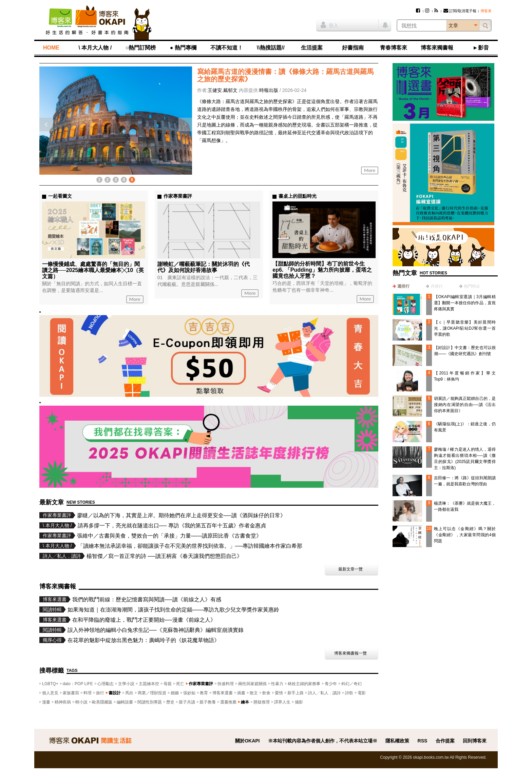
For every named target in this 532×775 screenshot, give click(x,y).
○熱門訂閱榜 (141, 48)
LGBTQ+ (50, 684)
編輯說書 (125, 702)
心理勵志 (106, 684)
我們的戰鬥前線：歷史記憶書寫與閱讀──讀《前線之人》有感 (147, 599)
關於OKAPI (247, 741)
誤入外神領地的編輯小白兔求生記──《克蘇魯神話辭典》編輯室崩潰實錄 (156, 630)
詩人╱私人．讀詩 (324, 693)
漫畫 (46, 702)
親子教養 (208, 702)
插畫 (241, 693)
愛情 (279, 693)
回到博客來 (475, 741)
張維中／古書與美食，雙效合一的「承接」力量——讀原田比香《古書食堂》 (169, 536)
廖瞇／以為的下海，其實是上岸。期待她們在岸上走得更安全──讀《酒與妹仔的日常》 (181, 515)
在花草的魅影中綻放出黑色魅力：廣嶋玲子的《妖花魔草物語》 (144, 640)
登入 (329, 25)
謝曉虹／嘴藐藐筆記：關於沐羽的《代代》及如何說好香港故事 (204, 267)
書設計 (115, 693)
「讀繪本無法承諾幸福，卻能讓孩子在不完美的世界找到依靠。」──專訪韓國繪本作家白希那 (190, 546)
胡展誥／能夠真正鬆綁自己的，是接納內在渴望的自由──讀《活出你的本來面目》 (465, 405)
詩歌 (349, 693)
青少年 (331, 684)
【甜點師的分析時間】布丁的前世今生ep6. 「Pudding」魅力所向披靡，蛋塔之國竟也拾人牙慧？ (322, 270)
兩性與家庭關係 (252, 684)
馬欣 (129, 693)
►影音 (481, 48)
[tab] (401, 286)
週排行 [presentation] (403, 286)
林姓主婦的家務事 (304, 684)
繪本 (245, 702)
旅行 (100, 693)
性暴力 (277, 684)
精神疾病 (63, 702)
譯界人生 (282, 702)
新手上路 (296, 693)
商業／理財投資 (152, 693)
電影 (362, 693)
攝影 (299, 702)
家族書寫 (71, 693)
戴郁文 (230, 90)
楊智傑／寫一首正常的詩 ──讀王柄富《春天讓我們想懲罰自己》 (164, 556)
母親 (168, 684)
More (370, 170)
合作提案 (445, 741)
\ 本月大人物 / (95, 48)
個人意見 (50, 693)
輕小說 (81, 702)
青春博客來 (394, 48)
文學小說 (126, 684)
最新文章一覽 (350, 569)
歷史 (170, 702)
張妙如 (189, 693)
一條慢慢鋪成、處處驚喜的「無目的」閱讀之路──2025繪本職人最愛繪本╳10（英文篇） (93, 270)
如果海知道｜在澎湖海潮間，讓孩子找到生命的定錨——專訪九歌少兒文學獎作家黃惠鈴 (173, 610)
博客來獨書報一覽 (350, 653)
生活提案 (312, 48)
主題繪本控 (149, 684)
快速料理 (226, 684)
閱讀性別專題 (150, 702)
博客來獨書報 (437, 48)
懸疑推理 (262, 702)
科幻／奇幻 (351, 684)
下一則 (185, 124)
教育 (204, 693)
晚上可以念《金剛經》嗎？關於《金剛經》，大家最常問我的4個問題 (465, 535)
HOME (51, 48)
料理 (88, 693)
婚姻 (175, 693)
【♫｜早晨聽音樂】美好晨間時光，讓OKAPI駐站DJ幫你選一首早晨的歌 (465, 328)
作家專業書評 (201, 684)
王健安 (215, 90)
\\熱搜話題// (271, 48)
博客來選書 (223, 693)
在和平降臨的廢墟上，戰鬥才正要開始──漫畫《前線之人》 (144, 620)
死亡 (180, 684)
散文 (254, 693)
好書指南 (353, 48)
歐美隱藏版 (102, 702)
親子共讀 (187, 702)
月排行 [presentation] (437, 286)
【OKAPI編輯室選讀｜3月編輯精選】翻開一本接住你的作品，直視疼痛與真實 (465, 303)
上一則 (46, 124)
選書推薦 (228, 702)
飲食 (266, 693)
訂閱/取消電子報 (460, 11)
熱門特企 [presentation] (472, 286)
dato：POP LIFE (78, 684)
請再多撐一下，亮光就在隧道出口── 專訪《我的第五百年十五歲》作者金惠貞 (172, 526)
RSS (423, 741)
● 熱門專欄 (183, 48)
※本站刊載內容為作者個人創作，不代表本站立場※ (323, 741)
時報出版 (269, 90)
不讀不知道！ (227, 48)
